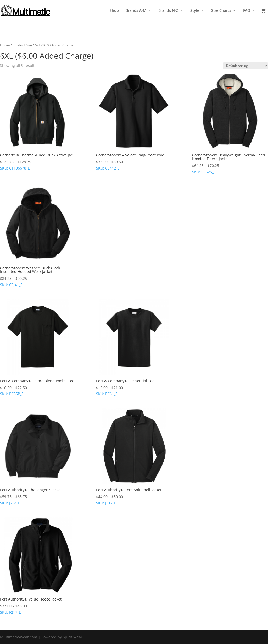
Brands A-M (136, 11)
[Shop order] (245, 66)
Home (5, 45)
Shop (114, 11)
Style (195, 11)
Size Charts (221, 11)
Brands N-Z (168, 11)
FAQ (247, 11)
